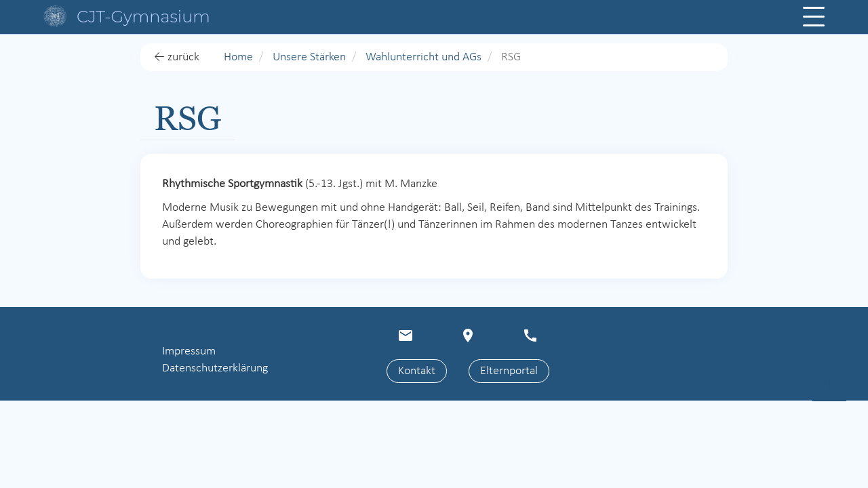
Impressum (189, 351)
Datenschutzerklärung (215, 368)
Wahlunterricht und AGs (423, 57)
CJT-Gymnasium (143, 17)
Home (238, 57)
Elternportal (509, 371)
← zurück (177, 57)
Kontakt (417, 371)
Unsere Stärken (309, 57)
